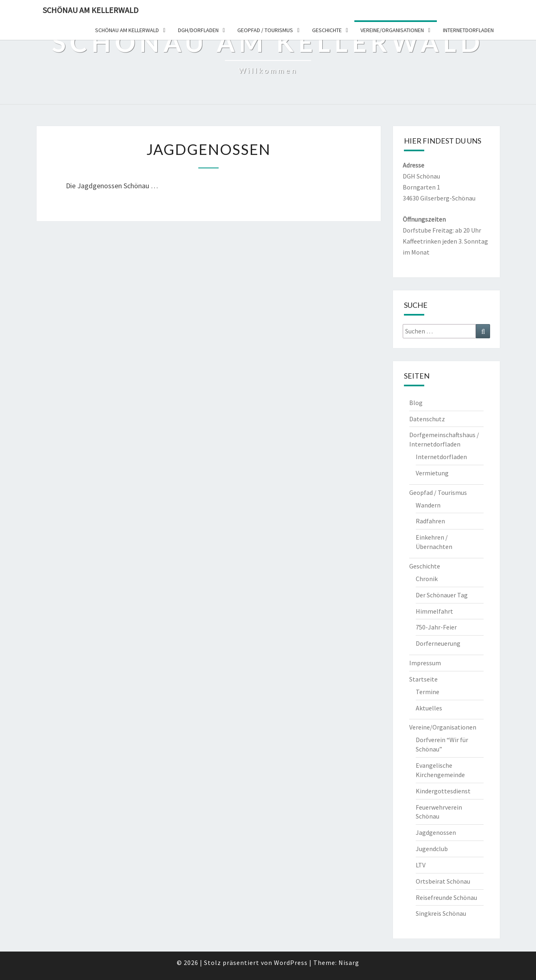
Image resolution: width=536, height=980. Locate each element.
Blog (416, 403)
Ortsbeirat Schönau (443, 881)
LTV (421, 865)
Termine (427, 692)
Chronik (427, 579)
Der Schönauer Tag (442, 595)
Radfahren (430, 521)
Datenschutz (427, 419)
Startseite (423, 679)
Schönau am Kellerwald (91, 10)
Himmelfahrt (434, 611)
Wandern (428, 505)
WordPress (291, 963)
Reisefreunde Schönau (446, 897)
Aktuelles (429, 708)
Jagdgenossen (436, 832)
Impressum (425, 663)
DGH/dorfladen (198, 30)
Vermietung (432, 473)
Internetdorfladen (468, 30)
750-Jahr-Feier (436, 627)
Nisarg (349, 963)
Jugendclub (432, 849)
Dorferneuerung (438, 643)
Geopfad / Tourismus (265, 30)
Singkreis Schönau (441, 913)
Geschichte (327, 30)
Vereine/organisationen (392, 30)
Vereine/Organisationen (443, 727)
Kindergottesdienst (443, 791)
